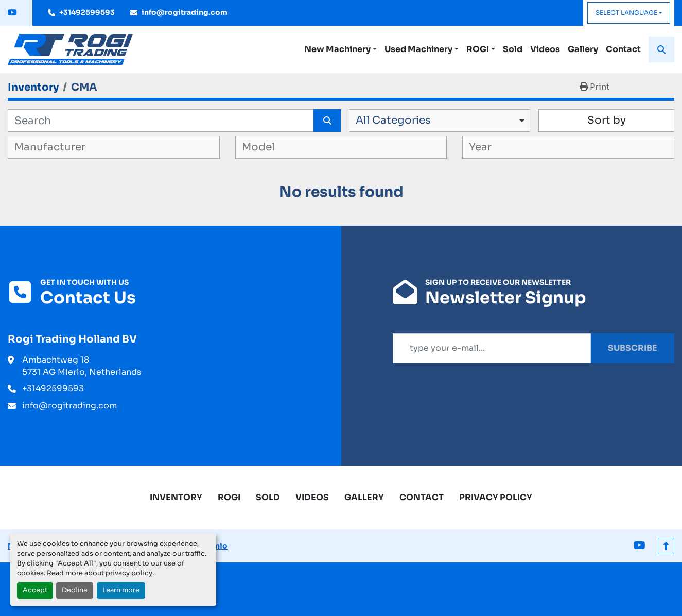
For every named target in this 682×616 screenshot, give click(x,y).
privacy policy (129, 573)
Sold (513, 49)
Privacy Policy (496, 497)
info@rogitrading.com (185, 12)
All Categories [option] (393, 120)
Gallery (583, 49)
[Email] (492, 348)
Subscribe (633, 348)
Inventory (176, 497)
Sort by (607, 120)
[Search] (161, 121)
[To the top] (666, 546)
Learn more (121, 590)
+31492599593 (87, 12)
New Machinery (337, 49)
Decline (75, 590)
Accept (35, 590)
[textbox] (65, 147)
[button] (340, 49)
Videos (545, 49)
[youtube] (12, 13)
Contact (623, 49)
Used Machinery (418, 49)
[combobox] (440, 121)
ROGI (478, 49)
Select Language (626, 13)
